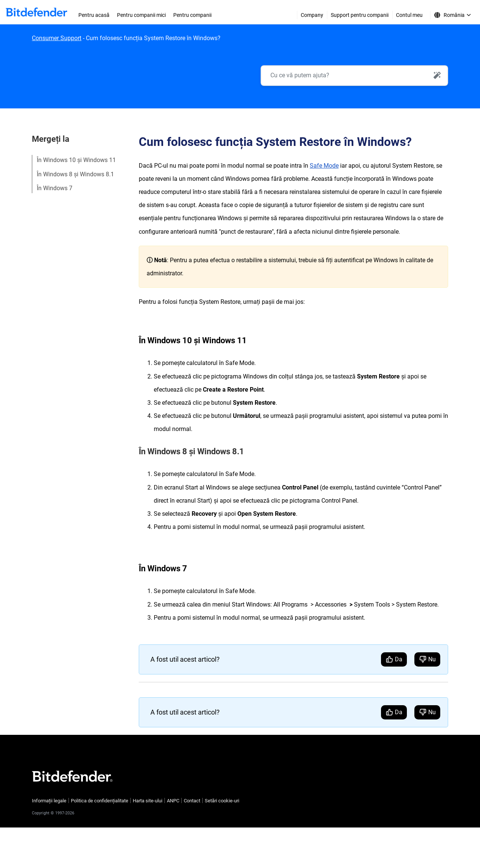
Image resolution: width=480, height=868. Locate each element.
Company (312, 15)
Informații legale (49, 801)
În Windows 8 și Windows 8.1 (75, 174)
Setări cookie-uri (222, 801)
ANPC (173, 801)
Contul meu (409, 15)
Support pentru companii (360, 15)
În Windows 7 (55, 188)
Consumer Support (57, 38)
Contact (192, 801)
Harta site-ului (148, 801)
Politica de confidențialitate (100, 801)
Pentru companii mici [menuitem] (141, 15)
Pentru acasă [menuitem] (94, 15)
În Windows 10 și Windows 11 (76, 160)
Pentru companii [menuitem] (192, 15)
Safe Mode (324, 166)
